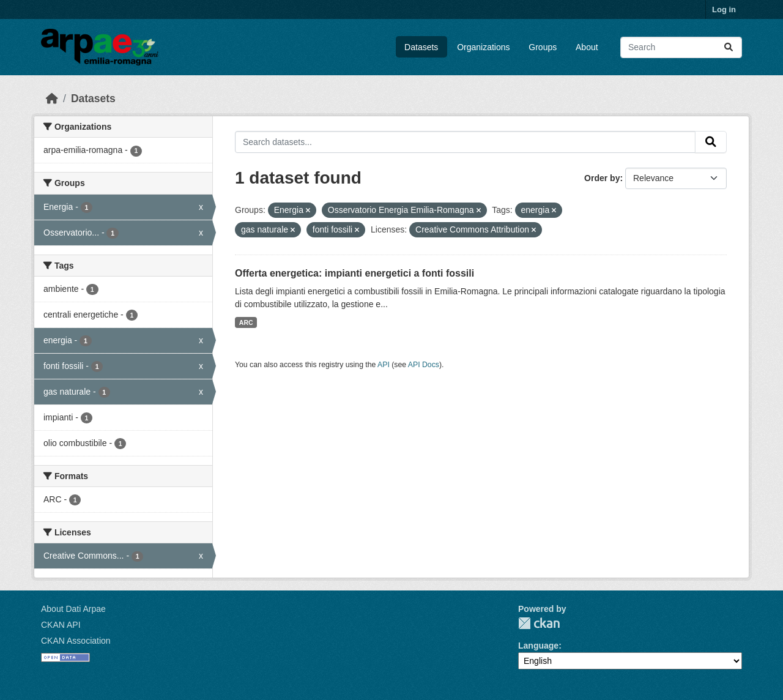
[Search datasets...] (681, 47)
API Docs (424, 365)
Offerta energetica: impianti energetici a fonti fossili (354, 273)
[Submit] (729, 47)
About (587, 47)
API (384, 365)
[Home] (52, 99)
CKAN (539, 623)
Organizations (483, 47)
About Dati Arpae (73, 609)
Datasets (421, 47)
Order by (602, 178)
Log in (724, 9)
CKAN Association (76, 641)
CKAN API (61, 625)
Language (538, 646)
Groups (543, 47)
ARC (246, 322)
